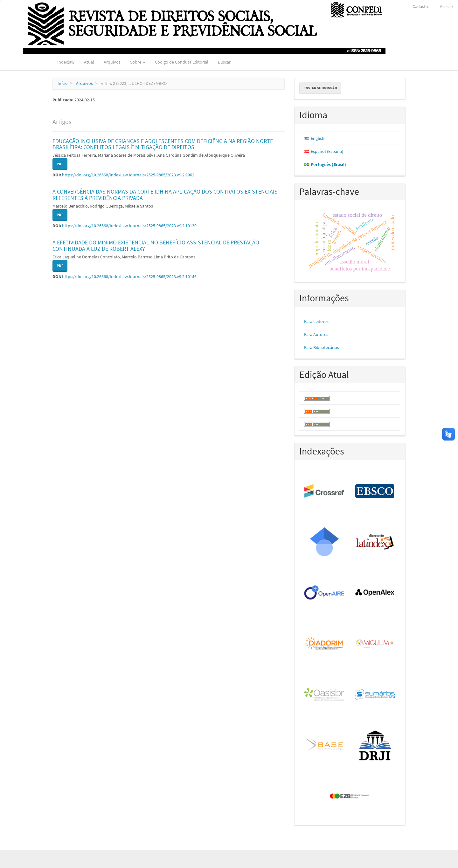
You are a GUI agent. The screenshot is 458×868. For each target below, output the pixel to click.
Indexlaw (66, 62)
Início (63, 83)
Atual (89, 62)
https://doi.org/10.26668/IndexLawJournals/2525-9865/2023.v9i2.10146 (129, 277)
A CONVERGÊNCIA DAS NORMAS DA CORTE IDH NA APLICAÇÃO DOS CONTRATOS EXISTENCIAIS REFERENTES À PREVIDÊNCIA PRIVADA (165, 195)
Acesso (446, 6)
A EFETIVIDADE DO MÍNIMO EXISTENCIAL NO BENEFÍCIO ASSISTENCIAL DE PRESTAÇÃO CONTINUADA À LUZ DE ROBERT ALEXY (156, 246)
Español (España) (327, 151)
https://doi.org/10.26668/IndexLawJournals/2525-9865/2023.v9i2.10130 (129, 226)
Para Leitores (316, 321)
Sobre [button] (138, 62)
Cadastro (421, 6)
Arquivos (112, 62)
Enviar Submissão (320, 88)
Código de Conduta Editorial (182, 62)
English (318, 138)
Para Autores (316, 334)
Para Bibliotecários (322, 347)
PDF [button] (60, 164)
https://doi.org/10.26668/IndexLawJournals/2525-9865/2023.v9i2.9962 (128, 175)
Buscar (224, 62)
